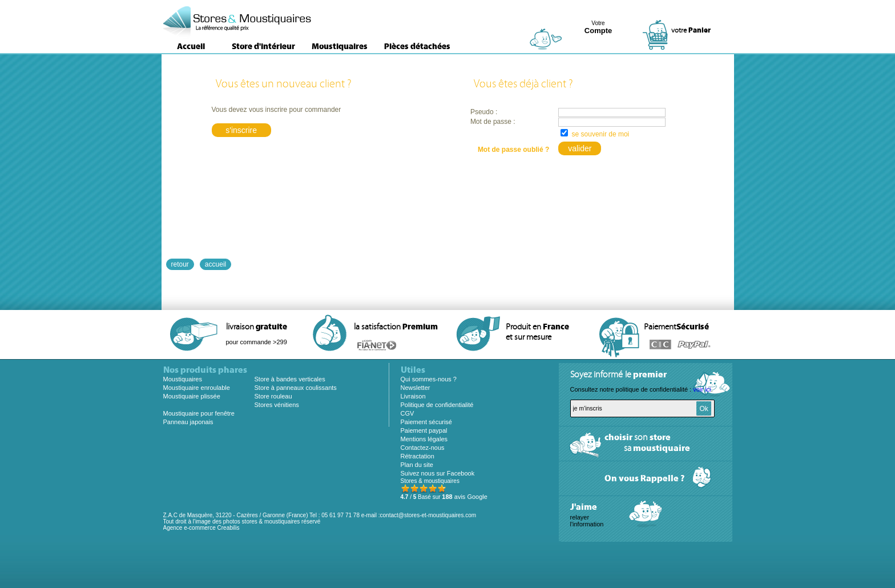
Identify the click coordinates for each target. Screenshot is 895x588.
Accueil (191, 46)
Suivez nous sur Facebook (438, 473)
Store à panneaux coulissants (296, 388)
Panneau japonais (188, 422)
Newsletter (416, 388)
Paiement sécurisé (427, 422)
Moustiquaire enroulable (197, 388)
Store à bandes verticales (290, 379)
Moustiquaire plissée (192, 396)
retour (180, 264)
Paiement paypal (424, 430)
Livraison (413, 396)
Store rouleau (273, 396)
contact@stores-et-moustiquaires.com (428, 515)
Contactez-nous (423, 448)
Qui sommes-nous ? (429, 379)
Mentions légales (424, 439)
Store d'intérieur (263, 46)
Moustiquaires (340, 46)
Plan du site (417, 465)
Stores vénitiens (277, 405)
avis (465, 497)
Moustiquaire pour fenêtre (199, 413)
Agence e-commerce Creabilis (201, 528)
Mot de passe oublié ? (513, 150)
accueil (215, 264)
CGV (408, 413)
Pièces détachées (417, 46)
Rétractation (418, 456)
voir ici (702, 389)
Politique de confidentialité (437, 405)
